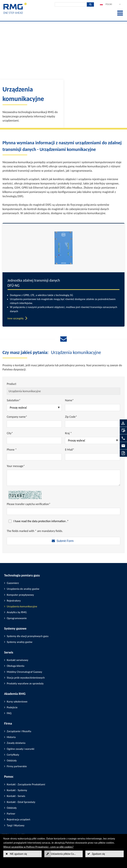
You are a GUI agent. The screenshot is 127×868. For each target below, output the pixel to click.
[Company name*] (34, 424)
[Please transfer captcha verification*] (63, 511)
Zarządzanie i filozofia (19, 731)
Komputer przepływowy (20, 595)
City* (10, 433)
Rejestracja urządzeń (18, 819)
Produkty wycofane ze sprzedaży (25, 683)
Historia (11, 737)
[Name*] (92, 408)
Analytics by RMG (17, 612)
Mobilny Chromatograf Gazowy (24, 672)
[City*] (34, 440)
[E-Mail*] (92, 457)
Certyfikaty (13, 755)
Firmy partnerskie (17, 766)
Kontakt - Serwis (16, 796)
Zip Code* (71, 417)
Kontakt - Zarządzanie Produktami (26, 784)
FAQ (9, 713)
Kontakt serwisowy (18, 660)
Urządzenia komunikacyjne (22, 606)
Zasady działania (16, 743)
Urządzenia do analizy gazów (23, 589)
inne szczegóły (16, 318)
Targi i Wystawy (16, 825)
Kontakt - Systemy (17, 790)
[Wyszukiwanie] (71, 4)
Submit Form (65, 541)
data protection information (49, 521)
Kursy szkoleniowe (17, 702)
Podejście (12, 707)
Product (11, 384)
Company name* (17, 417)
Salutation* (14, 400)
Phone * (12, 450)
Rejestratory (14, 601)
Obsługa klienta (16, 666)
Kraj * (68, 433)
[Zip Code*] (92, 424)
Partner (11, 814)
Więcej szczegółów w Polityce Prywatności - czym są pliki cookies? (38, 847)
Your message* (16, 466)
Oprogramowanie (17, 618)
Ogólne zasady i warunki (21, 749)
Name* (69, 400)
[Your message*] (63, 478)
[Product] (63, 391)
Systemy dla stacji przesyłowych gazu (28, 636)
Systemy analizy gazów (20, 642)
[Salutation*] (34, 408)
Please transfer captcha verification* (29, 504)
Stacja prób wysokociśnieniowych (26, 678)
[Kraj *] (92, 440)
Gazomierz (13, 583)
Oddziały (12, 760)
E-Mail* (70, 450)
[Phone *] (34, 457)
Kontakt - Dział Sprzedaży (21, 802)
